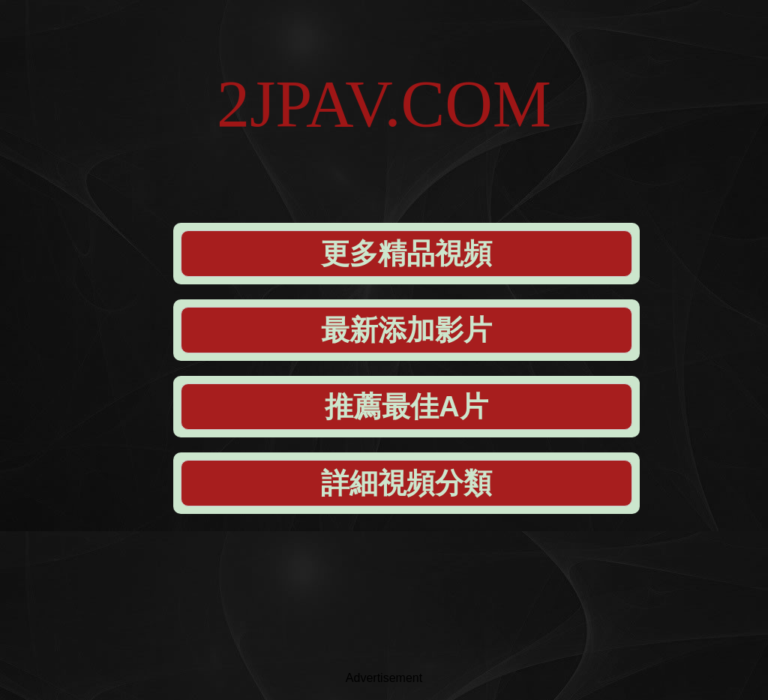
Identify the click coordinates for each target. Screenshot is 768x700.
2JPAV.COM (384, 104)
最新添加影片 (406, 330)
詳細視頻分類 (406, 483)
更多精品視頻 (406, 254)
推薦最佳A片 (406, 407)
